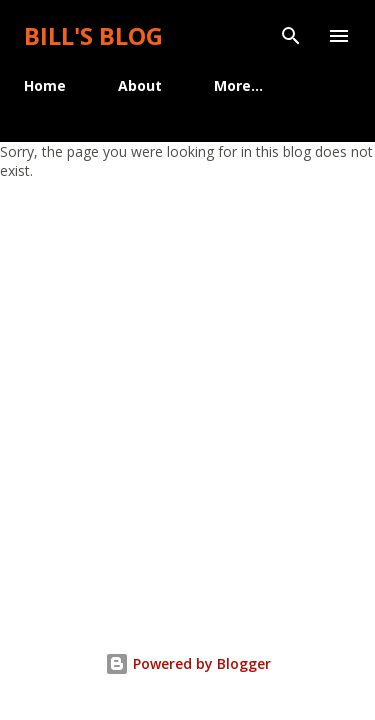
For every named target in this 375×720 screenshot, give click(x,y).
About (140, 85)
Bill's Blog (93, 35)
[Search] (291, 36)
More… (238, 85)
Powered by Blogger (188, 663)
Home (45, 85)
